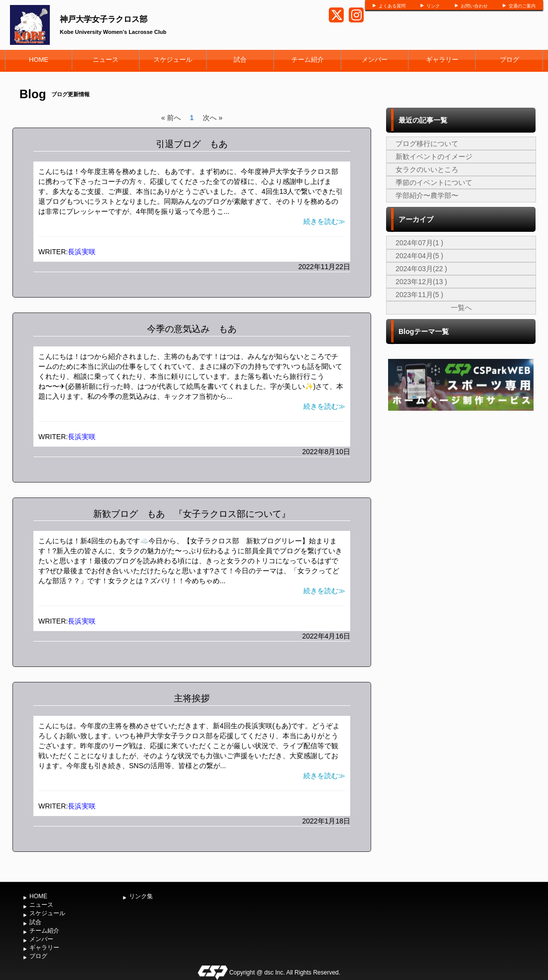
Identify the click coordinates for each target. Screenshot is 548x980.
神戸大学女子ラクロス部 (104, 19)
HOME (39, 60)
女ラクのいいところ (427, 169)
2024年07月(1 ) (419, 243)
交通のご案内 (522, 6)
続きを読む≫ (324, 221)
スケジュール (173, 60)
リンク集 (141, 896)
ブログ (509, 60)
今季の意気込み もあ (192, 329)
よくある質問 (392, 6)
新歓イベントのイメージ (434, 157)
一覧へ (461, 308)
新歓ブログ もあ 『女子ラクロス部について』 (192, 514)
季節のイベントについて (434, 182)
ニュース (106, 60)
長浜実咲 (82, 252)
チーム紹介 (308, 60)
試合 (240, 60)
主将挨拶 (192, 698)
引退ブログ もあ (192, 144)
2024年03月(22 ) (421, 269)
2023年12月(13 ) (421, 282)
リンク (433, 6)
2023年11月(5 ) (419, 295)
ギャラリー (442, 60)
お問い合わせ (474, 6)
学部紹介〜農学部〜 (427, 195)
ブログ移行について (427, 144)
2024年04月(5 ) (419, 256)
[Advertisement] (461, 575)
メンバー (375, 60)
